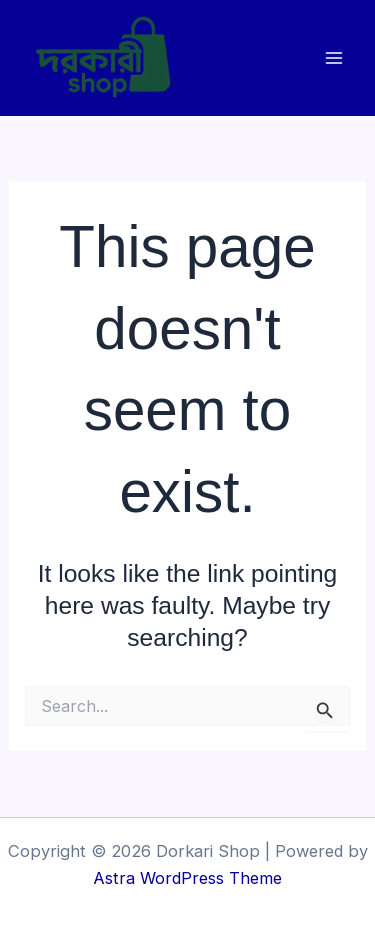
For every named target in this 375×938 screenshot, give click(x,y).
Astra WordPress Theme (187, 878)
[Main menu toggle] (333, 57)
